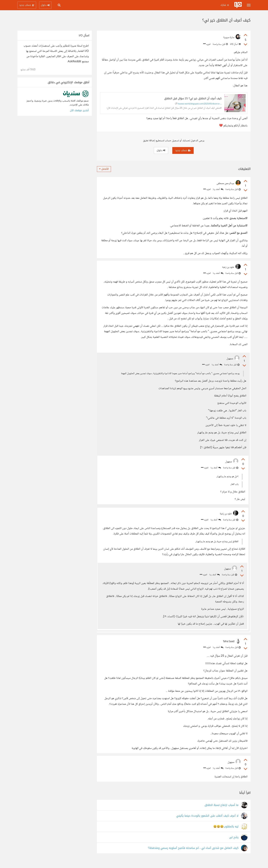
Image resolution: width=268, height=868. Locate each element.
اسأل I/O (235, 44)
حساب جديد (183, 150)
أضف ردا (218, 189)
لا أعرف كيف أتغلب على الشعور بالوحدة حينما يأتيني (207, 822)
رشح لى (234, 844)
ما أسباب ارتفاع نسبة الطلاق (222, 812)
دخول (161, 150)
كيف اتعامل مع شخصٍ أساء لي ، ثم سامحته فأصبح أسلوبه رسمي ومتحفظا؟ (193, 855)
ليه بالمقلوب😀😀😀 (226, 833)
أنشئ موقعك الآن (79, 110)
